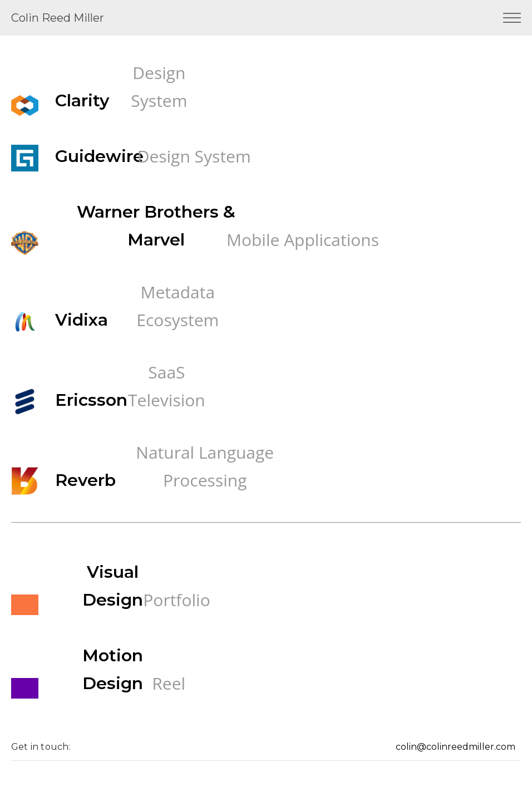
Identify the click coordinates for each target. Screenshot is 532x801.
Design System (159, 87)
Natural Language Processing (205, 466)
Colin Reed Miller (58, 18)
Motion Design (113, 669)
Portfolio (176, 600)
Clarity (82, 100)
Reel (169, 683)
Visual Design (113, 586)
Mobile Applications (303, 240)
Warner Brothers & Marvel (156, 226)
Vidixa (82, 320)
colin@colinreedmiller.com (455, 747)
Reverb (85, 480)
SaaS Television (167, 386)
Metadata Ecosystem (178, 306)
